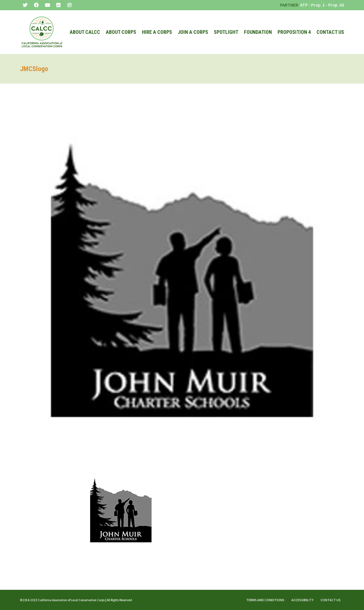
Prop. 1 (318, 5)
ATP (304, 5)
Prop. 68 (336, 5)
